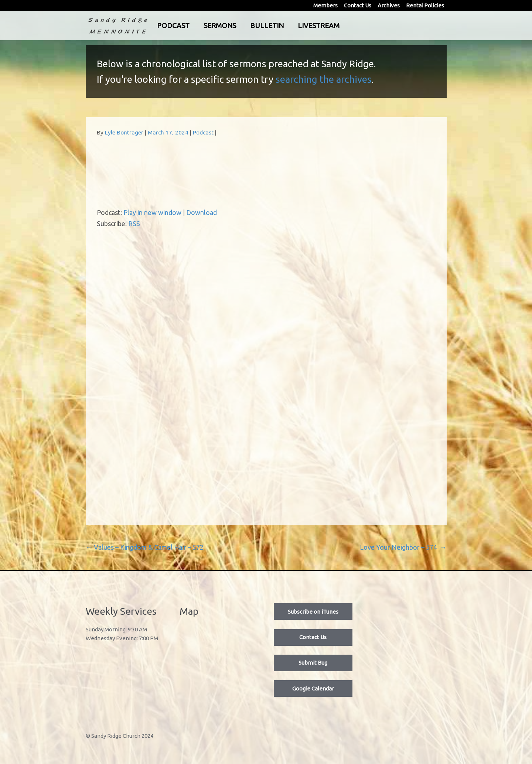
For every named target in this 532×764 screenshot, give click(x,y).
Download (202, 212)
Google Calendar (313, 688)
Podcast (204, 25)
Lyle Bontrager (124, 132)
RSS (134, 224)
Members (325, 5)
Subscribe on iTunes (313, 612)
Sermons (250, 25)
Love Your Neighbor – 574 (403, 547)
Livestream (349, 25)
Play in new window (152, 212)
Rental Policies (425, 5)
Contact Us (358, 5)
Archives (389, 5)
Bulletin (298, 25)
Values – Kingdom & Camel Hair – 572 (145, 547)
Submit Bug (313, 663)
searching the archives (324, 79)
